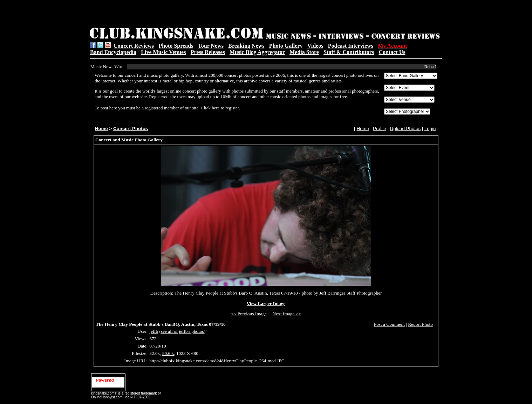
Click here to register (220, 108)
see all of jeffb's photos (182, 331)
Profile (380, 129)
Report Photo (420, 324)
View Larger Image (266, 304)
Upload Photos (405, 129)
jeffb (154, 331)
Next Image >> (287, 314)
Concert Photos (131, 129)
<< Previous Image (249, 314)
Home (101, 129)
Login (430, 129)
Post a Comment (389, 324)
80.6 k (168, 353)
